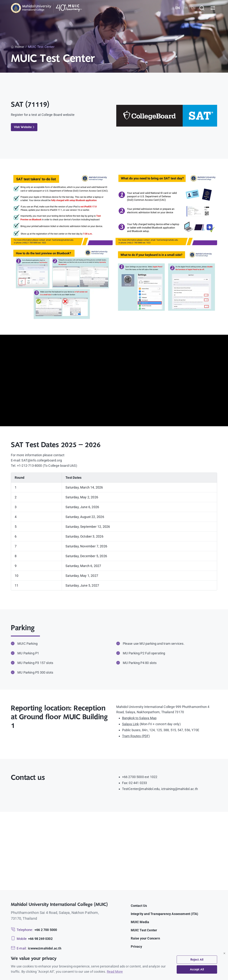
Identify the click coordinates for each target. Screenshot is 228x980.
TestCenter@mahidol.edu (141, 789)
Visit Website (24, 127)
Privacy (136, 946)
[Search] (202, 8)
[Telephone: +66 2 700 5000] (34, 930)
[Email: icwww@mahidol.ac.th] (36, 948)
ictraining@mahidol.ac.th (180, 789)
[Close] (224, 953)
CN (193, 8)
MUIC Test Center (144, 930)
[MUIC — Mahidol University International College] (47, 8)
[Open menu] (213, 8)
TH (185, 8)
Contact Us (139, 906)
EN (178, 8)
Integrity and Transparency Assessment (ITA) (165, 914)
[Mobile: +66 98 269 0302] (32, 939)
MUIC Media (140, 922)
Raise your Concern (145, 938)
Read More (115, 972)
